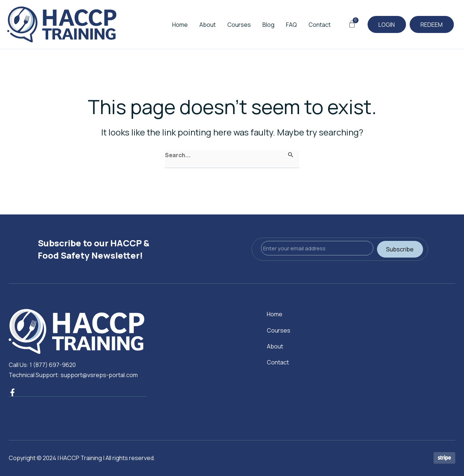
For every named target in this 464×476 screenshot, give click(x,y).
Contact (310, 25)
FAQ (282, 25)
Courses (230, 25)
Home (171, 25)
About (198, 25)
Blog (259, 25)
